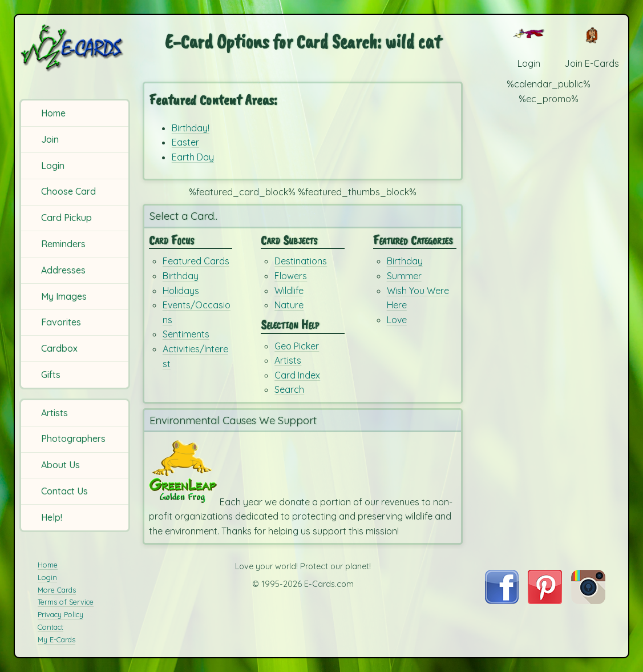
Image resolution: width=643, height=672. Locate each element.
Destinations (301, 261)
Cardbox (59, 348)
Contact (50, 627)
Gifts (51, 375)
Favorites (61, 322)
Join (50, 139)
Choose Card (68, 191)
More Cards (57, 590)
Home (53, 113)
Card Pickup (66, 218)
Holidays (181, 291)
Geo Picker (297, 346)
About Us (60, 465)
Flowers (291, 276)
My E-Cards (56, 639)
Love (397, 320)
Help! (52, 517)
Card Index (297, 375)
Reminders (63, 244)
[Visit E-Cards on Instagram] (588, 601)
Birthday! (191, 128)
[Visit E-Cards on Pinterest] (545, 601)
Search (289, 389)
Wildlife (289, 291)
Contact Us (64, 491)
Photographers (73, 438)
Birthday (181, 276)
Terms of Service (66, 602)
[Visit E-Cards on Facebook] (502, 601)
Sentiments (186, 334)
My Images (64, 296)
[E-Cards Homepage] (76, 48)
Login (53, 166)
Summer (404, 276)
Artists (54, 413)
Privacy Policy (60, 614)
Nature (289, 305)
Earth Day (193, 157)
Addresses (63, 270)
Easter (185, 142)
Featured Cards (196, 261)
